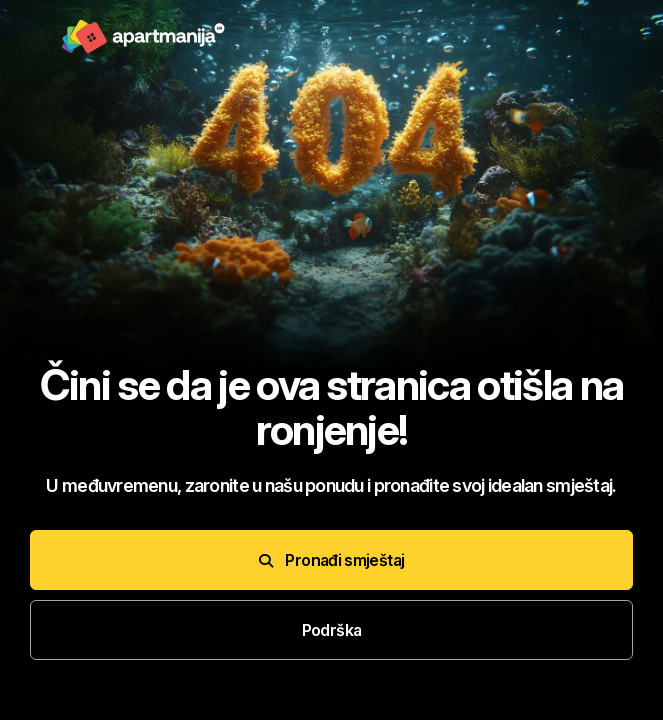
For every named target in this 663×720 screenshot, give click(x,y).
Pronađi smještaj (332, 560)
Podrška (332, 630)
